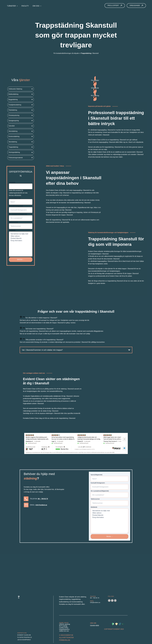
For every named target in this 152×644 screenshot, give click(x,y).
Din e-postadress (18, 214)
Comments (12, 182)
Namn (15, 198)
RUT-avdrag (63, 626)
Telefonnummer (13, 222)
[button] (21, 89)
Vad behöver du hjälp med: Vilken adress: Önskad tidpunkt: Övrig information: (21, 244)
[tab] (76, 320)
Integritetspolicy (64, 629)
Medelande (12, 230)
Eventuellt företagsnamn (16, 206)
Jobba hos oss (64, 631)
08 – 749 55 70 (43, 499)
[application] (17, 6)
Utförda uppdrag (65, 624)
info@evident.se (41, 505)
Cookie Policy (64, 628)
